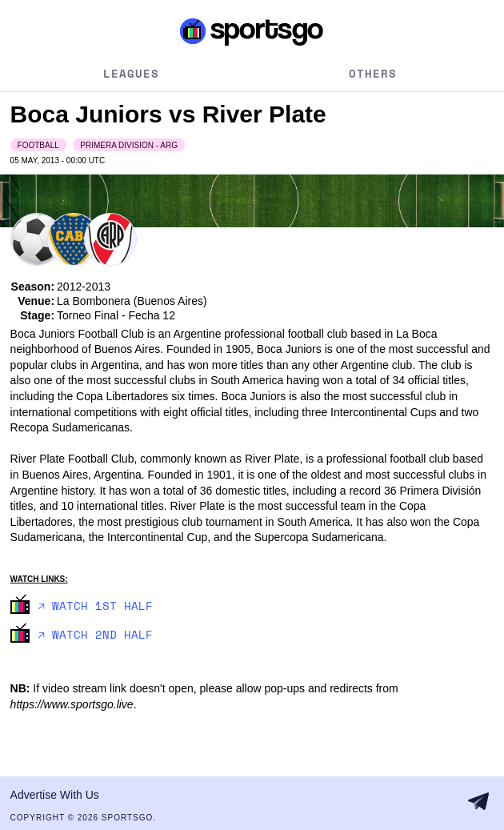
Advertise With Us (55, 795)
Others (373, 73)
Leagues (131, 73)
